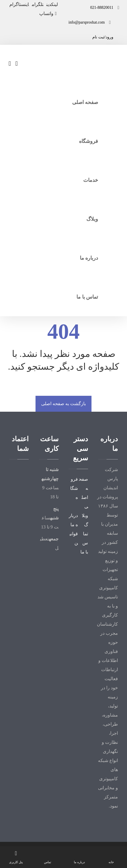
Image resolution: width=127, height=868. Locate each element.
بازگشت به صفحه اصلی (63, 404)
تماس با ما (84, 543)
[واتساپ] (49, 13)
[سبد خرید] (10, 63)
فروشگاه (74, 488)
